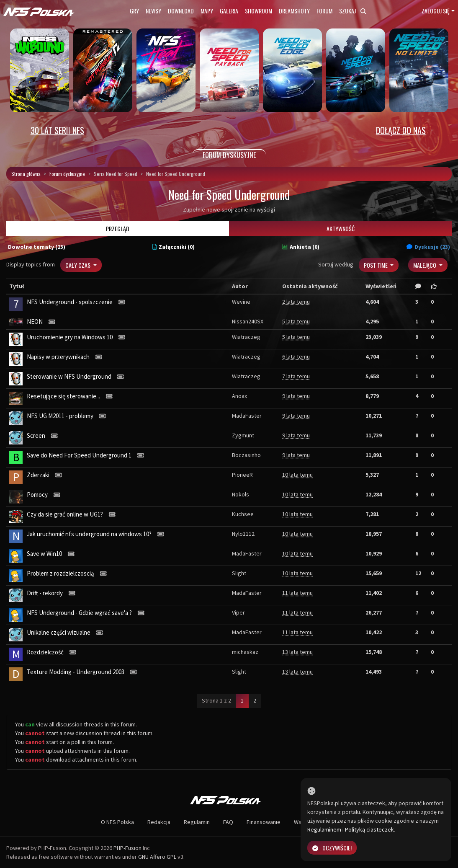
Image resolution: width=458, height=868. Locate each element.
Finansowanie (264, 822)
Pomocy (37, 495)
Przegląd (118, 229)
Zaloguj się (436, 11)
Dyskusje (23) (428, 247)
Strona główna (26, 174)
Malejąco (425, 265)
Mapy (207, 11)
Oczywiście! (332, 848)
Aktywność (341, 229)
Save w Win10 (44, 554)
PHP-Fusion (127, 848)
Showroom (259, 11)
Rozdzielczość (45, 652)
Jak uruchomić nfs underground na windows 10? (89, 534)
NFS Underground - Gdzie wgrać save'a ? (79, 613)
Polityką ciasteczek (369, 829)
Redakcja (159, 822)
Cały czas (78, 265)
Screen (36, 435)
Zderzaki (38, 475)
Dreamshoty (294, 11)
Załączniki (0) (174, 247)
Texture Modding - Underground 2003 (76, 672)
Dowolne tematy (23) (37, 247)
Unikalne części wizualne (59, 632)
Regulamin (197, 822)
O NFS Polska (117, 822)
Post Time (376, 265)
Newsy (153, 11)
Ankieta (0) (301, 247)
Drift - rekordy (45, 593)
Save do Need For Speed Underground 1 (79, 455)
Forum (324, 11)
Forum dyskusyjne (67, 174)
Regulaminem (324, 829)
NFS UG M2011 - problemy (60, 416)
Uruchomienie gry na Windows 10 (70, 337)
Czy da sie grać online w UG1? (65, 514)
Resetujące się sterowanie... (63, 396)
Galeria (229, 11)
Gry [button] (134, 11)
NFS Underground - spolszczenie (70, 302)
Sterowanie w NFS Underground (69, 376)
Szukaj (353, 11)
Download (181, 11)
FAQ (228, 822)
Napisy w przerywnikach (58, 357)
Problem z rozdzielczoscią (60, 573)
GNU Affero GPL (157, 857)
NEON (35, 322)
